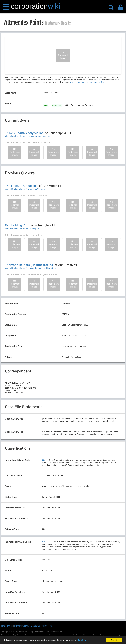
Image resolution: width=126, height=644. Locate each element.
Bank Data (36, 626)
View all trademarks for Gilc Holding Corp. (23, 228)
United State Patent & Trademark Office (87, 82)
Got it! (114, 640)
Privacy (18, 626)
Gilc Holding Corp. (18, 225)
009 (44, 460)
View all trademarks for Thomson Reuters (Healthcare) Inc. (31, 268)
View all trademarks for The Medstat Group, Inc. (26, 189)
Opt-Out (26, 626)
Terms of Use (7, 626)
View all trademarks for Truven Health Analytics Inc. (28, 136)
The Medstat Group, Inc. (22, 186)
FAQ (51, 626)
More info (81, 640)
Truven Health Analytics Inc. (25, 133)
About (44, 626)
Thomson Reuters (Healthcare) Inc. (29, 265)
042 (44, 542)
